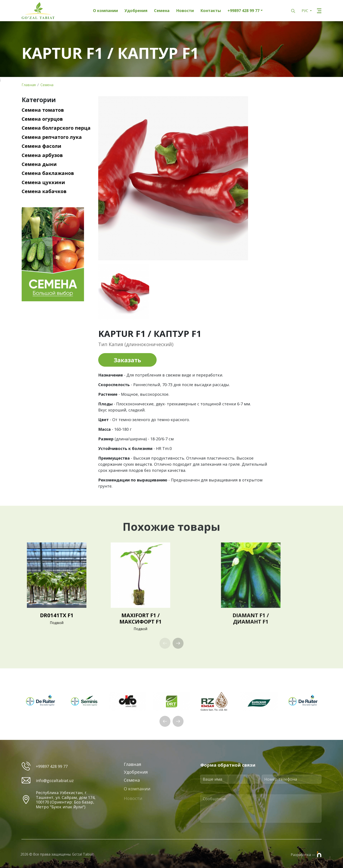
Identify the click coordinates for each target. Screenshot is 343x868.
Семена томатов (43, 110)
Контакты (211, 11)
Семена (162, 11)
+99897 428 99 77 (243, 11)
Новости (185, 11)
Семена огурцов (42, 119)
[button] (178, 643)
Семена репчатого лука (52, 137)
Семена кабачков (44, 191)
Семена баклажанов (48, 173)
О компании (105, 11)
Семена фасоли (41, 146)
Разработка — (306, 854)
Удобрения (136, 11)
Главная (29, 85)
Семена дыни (39, 164)
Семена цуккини (43, 182)
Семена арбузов (42, 155)
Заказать (127, 360)
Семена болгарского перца (56, 128)
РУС (305, 11)
